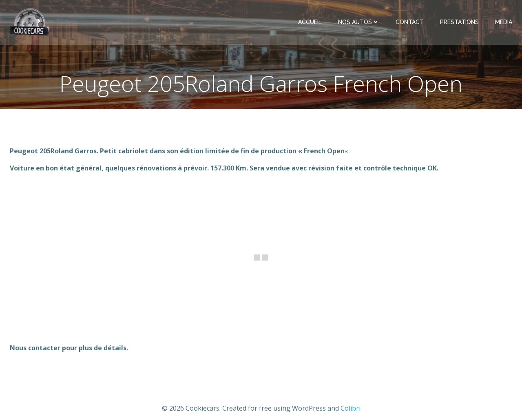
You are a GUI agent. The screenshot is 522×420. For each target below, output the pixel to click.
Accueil (310, 22)
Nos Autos (359, 22)
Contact (410, 22)
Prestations (459, 22)
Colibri (351, 408)
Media (504, 22)
